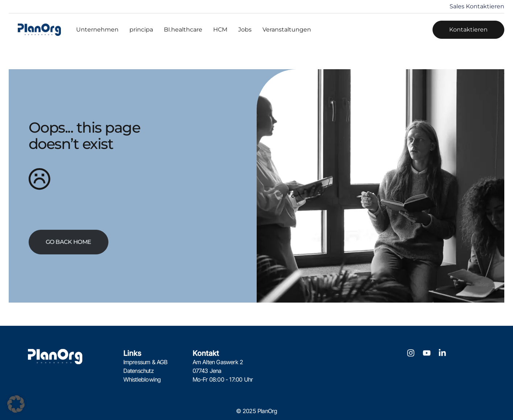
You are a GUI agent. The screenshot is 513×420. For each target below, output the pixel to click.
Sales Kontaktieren (477, 6)
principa (141, 30)
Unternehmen (97, 30)
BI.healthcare (183, 30)
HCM (220, 30)
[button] (16, 404)
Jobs (245, 30)
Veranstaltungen (287, 30)
